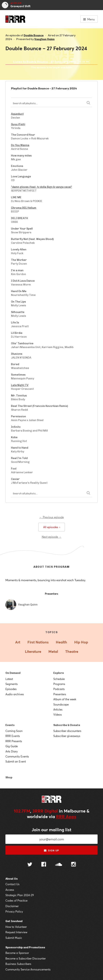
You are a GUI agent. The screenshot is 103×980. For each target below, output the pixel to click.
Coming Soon (14, 731)
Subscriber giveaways (67, 736)
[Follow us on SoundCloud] (59, 865)
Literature (33, 651)
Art (18, 642)
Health (61, 642)
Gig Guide (12, 746)
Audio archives (15, 694)
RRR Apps (66, 816)
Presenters (60, 694)
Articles (58, 709)
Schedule (59, 679)
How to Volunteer (16, 927)
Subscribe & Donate (67, 725)
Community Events (17, 756)
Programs (59, 684)
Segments (12, 684)
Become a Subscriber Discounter (26, 958)
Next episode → (52, 537)
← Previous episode (52, 517)
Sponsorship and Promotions (25, 947)
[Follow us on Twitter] (30, 865)
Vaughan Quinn (44, 39)
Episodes (11, 689)
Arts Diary (12, 751)
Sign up (51, 850)
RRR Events (13, 736)
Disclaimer (12, 906)
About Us (12, 879)
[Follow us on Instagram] (74, 865)
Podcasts (59, 689)
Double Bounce (34, 35)
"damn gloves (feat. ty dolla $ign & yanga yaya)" (42, 187)
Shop (9, 777)
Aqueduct (17, 114)
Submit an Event (16, 761)
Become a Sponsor (17, 953)
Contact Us (12, 884)
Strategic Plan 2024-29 (20, 895)
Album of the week (65, 699)
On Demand (13, 673)
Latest (9, 679)
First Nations (38, 642)
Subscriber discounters (67, 731)
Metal (53, 651)
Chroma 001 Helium (24, 208)
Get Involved (14, 921)
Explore (59, 673)
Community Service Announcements (28, 969)
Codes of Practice (16, 900)
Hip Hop (81, 642)
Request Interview (16, 932)
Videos (58, 714)
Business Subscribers (18, 964)
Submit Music (14, 938)
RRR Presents (14, 741)
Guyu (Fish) (18, 124)
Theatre (72, 651)
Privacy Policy (14, 911)
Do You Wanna (20, 145)
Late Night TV (20, 385)
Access (10, 890)
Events (10, 725)
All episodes (52, 527)
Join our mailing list (51, 830)
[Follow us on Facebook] (44, 865)
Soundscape (61, 704)
